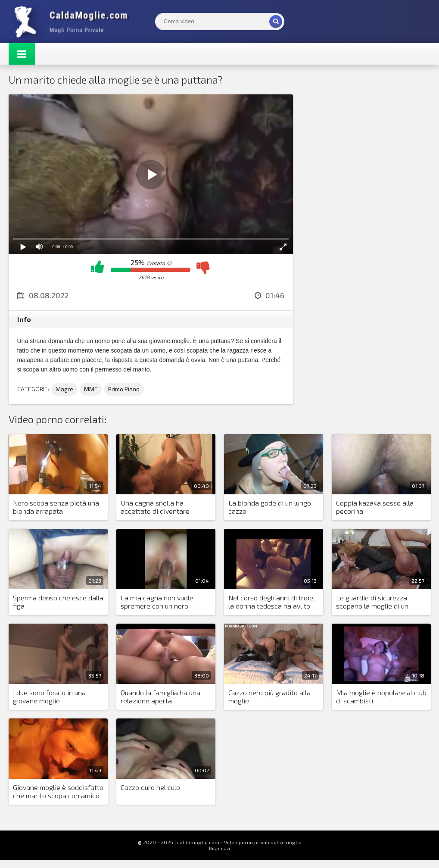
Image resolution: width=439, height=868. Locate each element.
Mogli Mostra (73, 22)
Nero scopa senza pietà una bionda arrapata (56, 507)
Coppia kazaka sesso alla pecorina (375, 507)
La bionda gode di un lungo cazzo (270, 507)
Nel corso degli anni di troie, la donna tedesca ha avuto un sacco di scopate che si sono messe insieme (271, 602)
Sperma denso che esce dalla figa (58, 602)
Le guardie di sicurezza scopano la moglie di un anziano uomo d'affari (372, 602)
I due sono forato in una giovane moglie (49, 696)
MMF (91, 389)
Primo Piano (124, 389)
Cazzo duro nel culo (150, 787)
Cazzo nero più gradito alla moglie (269, 696)
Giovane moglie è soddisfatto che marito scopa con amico (58, 791)
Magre (64, 389)
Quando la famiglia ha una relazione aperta (160, 696)
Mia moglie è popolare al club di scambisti (381, 696)
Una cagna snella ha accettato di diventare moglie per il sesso (155, 507)
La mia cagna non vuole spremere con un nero (157, 602)
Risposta (219, 848)
